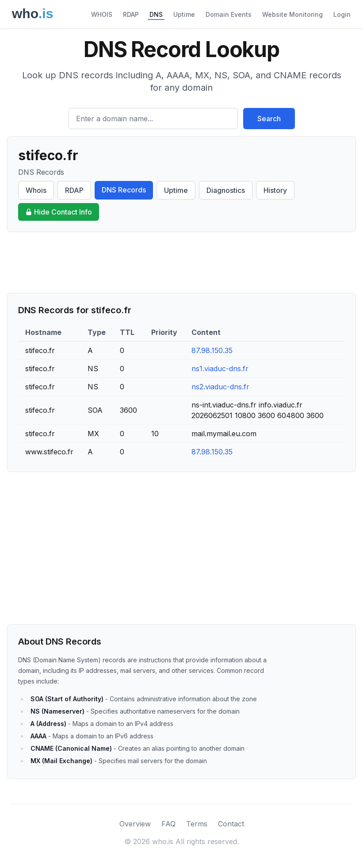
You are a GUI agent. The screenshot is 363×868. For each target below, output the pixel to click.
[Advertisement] (181, 262)
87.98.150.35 (212, 350)
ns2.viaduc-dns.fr (220, 387)
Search (269, 119)
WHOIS (102, 14)
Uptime (184, 14)
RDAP (131, 14)
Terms (197, 824)
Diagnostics (226, 190)
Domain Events (229, 14)
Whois (36, 190)
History (275, 190)
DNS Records (124, 190)
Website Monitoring (292, 14)
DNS (156, 14)
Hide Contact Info (59, 212)
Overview (135, 824)
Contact (231, 824)
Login (342, 14)
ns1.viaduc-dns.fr (220, 369)
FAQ (168, 824)
